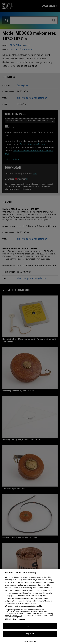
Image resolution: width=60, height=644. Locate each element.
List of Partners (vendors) (15, 622)
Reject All (30, 636)
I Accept (30, 629)
